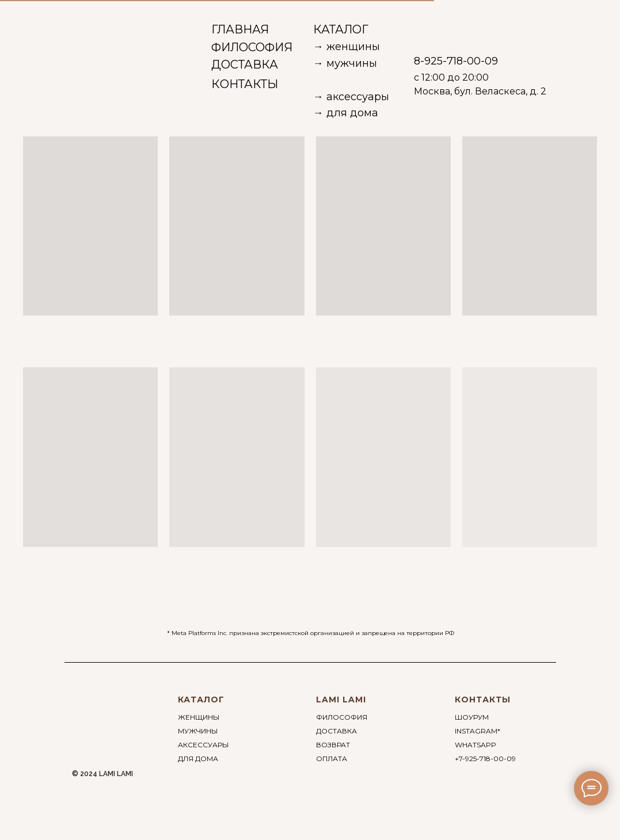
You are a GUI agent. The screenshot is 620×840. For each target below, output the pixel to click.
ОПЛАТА (332, 759)
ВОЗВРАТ (333, 745)
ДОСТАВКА (336, 731)
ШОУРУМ (472, 717)
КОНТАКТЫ (483, 700)
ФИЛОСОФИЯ (342, 717)
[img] (57, 29)
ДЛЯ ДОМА (198, 759)
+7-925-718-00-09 (485, 759)
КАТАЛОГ (201, 700)
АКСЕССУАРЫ (203, 745)
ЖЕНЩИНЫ (199, 717)
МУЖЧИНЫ (198, 731)
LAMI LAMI (341, 700)
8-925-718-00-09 (456, 61)
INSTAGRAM (476, 731)
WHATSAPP (476, 745)
